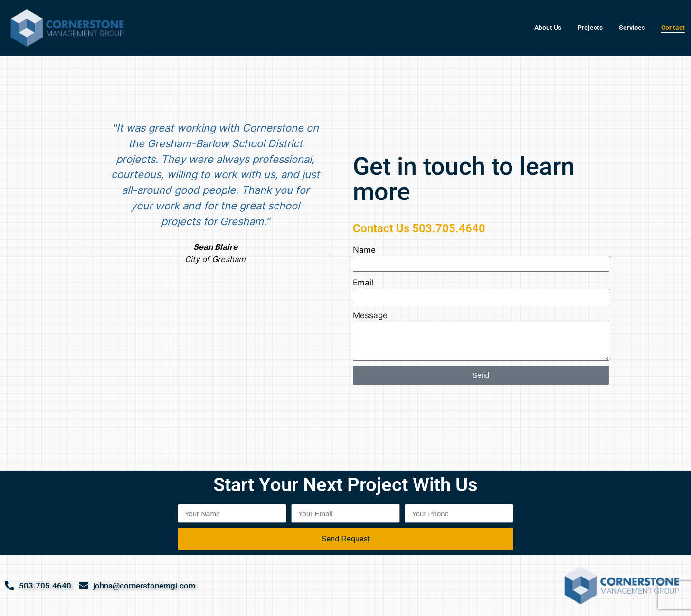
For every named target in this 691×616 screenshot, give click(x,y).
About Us (548, 28)
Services (632, 28)
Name (364, 250)
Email (363, 283)
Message (370, 315)
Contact (673, 28)
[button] (92, 255)
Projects (590, 28)
